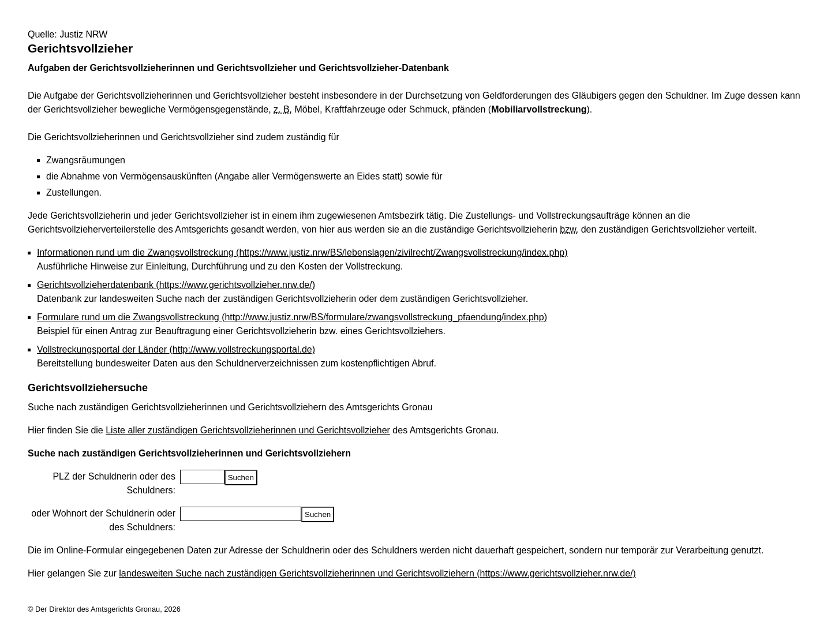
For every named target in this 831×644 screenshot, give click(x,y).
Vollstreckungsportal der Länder (176, 349)
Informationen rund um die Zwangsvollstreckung (302, 252)
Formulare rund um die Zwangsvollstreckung (292, 317)
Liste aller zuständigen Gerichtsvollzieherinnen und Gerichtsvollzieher (248, 430)
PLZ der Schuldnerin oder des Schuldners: (114, 483)
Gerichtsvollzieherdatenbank (176, 285)
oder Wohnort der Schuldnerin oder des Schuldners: (103, 520)
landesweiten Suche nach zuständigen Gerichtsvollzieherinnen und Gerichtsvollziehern (377, 573)
